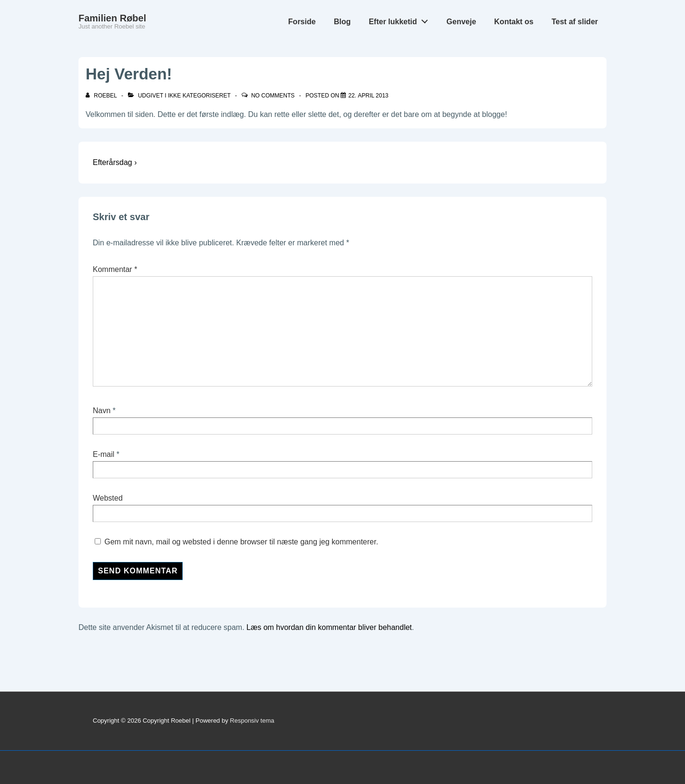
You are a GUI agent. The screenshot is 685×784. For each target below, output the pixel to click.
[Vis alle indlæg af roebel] (102, 96)
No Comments (273, 96)
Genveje (461, 22)
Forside (302, 22)
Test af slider (575, 22)
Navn (102, 411)
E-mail (103, 454)
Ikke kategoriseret (199, 96)
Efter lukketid (401, 19)
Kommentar (115, 269)
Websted (108, 498)
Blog (342, 22)
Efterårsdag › (115, 162)
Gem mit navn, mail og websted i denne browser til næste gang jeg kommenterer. (241, 542)
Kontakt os (514, 22)
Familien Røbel (112, 18)
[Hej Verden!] (368, 96)
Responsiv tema (252, 721)
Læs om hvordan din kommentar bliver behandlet (329, 627)
